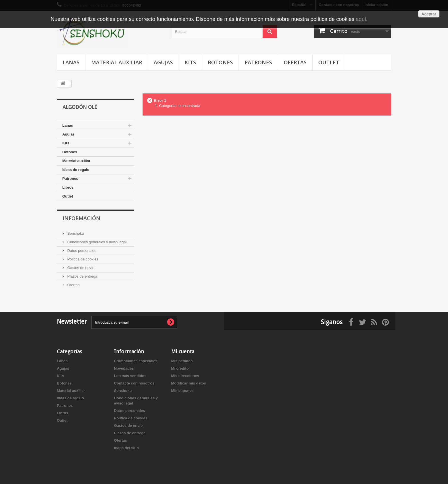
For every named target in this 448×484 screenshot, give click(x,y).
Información (81, 218)
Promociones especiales (136, 361)
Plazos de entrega (82, 276)
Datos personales (81, 251)
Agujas (163, 62)
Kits (190, 62)
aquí (361, 19)
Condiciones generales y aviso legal (96, 242)
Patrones (258, 62)
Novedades (124, 368)
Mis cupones (182, 391)
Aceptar (429, 14)
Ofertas (295, 62)
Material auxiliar (117, 62)
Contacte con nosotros (134, 383)
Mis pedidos (182, 361)
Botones (220, 62)
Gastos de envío (80, 268)
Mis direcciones (185, 376)
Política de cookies (82, 259)
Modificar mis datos (189, 383)
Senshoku (75, 233)
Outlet (329, 62)
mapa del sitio (126, 448)
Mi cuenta (183, 351)
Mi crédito (180, 368)
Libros (68, 187)
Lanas (71, 62)
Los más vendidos (130, 376)
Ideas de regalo (76, 170)
